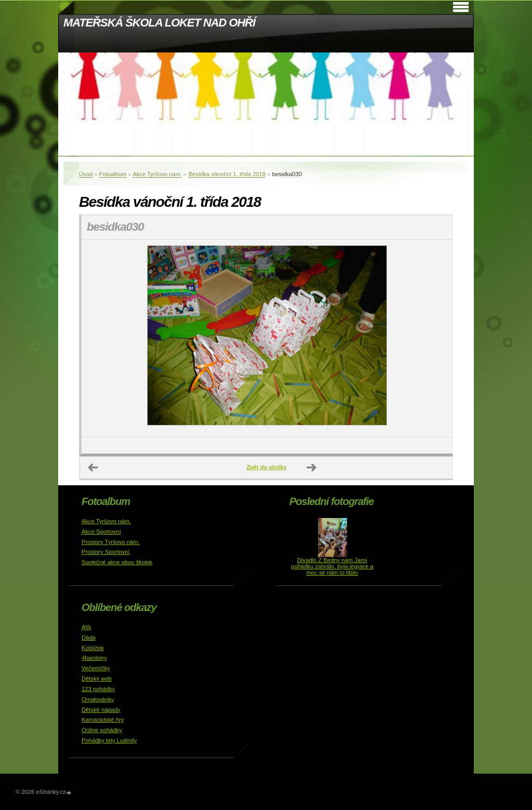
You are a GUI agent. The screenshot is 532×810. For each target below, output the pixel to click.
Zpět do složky (267, 467)
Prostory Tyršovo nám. (111, 542)
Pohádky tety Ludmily (109, 740)
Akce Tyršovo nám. (157, 174)
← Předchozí (94, 468)
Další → (312, 468)
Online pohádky (102, 730)
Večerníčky (96, 668)
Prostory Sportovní (106, 552)
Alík (87, 627)
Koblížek (93, 648)
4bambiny (94, 658)
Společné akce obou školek (117, 562)
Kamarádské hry (103, 720)
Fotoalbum (113, 174)
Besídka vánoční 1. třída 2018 (227, 174)
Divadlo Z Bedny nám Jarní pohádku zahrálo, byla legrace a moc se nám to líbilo (332, 566)
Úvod (86, 174)
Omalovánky (98, 699)
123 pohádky (98, 689)
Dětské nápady (101, 710)
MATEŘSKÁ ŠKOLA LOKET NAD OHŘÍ (159, 23)
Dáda (89, 638)
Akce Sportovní (101, 532)
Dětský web (97, 679)
